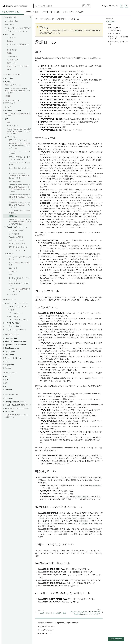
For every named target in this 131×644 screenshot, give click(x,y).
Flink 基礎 (10, 310)
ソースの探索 (14, 234)
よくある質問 (12, 295)
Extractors (13, 271)
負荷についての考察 (16, 240)
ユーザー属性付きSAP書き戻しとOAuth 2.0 (19, 290)
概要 (8, 122)
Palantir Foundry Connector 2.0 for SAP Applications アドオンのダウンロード (19, 131)
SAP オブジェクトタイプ (18, 247)
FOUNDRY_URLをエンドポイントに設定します (17, 416)
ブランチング (12, 50)
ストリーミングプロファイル (17, 320)
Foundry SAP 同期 (16, 237)
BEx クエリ (13, 268)
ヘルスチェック (12, 60)
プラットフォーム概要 (50, 12)
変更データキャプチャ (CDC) (18, 66)
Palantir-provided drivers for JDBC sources (18, 115)
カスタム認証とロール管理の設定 (19, 264)
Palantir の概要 (32, 12)
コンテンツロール (115, 31)
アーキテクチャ (12, 126)
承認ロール (13, 216)
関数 (10, 275)
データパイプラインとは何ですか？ (18, 28)
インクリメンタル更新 (17, 244)
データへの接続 (10, 25)
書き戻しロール (114, 34)
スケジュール (12, 57)
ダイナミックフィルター (18, 250)
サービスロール (114, 28)
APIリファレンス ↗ (110, 6)
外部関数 (8, 96)
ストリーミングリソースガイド (18, 307)
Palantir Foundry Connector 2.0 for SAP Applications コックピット (20, 197)
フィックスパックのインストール (19, 169)
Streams (10, 41)
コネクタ (8, 107)
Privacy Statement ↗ (46, 630)
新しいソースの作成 (16, 231)
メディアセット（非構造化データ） (18, 46)
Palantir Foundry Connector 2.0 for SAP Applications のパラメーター (20, 205)
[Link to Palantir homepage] (7, 6)
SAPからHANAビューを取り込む (19, 285)
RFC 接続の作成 (15, 181)
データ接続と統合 (11, 21)
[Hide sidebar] (30, 17)
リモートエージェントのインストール (19, 152)
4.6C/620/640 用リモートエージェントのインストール (19, 158)
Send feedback (116, 639)
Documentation (21, 6)
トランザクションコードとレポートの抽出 (19, 279)
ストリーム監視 (12, 316)
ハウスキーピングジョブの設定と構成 (19, 212)
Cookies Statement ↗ (46, 627)
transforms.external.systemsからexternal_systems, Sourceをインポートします (18, 91)
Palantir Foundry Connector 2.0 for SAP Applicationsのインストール (20, 146)
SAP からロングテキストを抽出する (20, 258)
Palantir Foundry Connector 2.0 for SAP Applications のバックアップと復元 (20, 222)
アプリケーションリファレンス (16, 31)
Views (9, 70)
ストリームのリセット (15, 313)
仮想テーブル (12, 63)
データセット (12, 38)
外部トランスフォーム (13, 85)
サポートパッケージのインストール (19, 164)
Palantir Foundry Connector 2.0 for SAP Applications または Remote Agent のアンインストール (20, 188)
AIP (76, 30)
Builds (9, 53)
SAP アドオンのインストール (20, 140)
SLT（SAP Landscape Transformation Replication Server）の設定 (19, 176)
